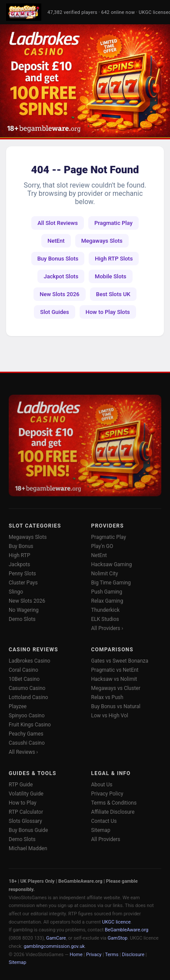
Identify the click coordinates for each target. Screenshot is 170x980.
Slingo (16, 592)
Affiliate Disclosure (113, 812)
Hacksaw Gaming (112, 564)
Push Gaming (107, 592)
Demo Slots (22, 619)
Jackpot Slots (61, 276)
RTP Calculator (26, 812)
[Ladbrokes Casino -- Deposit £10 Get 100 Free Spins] (85, 81)
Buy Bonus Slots (58, 259)
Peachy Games (26, 734)
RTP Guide (21, 785)
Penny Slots (22, 574)
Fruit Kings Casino (30, 725)
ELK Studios (105, 619)
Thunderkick (106, 610)
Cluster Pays (23, 583)
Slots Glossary (25, 821)
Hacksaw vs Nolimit (114, 679)
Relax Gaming (107, 601)
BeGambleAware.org (127, 930)
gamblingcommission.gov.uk (54, 946)
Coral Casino (23, 670)
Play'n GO (102, 546)
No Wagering (24, 610)
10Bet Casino (24, 679)
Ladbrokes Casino (30, 661)
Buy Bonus (21, 546)
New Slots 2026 (59, 294)
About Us (102, 785)
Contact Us (104, 821)
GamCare (56, 938)
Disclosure (133, 955)
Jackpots (19, 564)
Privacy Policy (107, 794)
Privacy (94, 955)
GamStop (118, 938)
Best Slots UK (113, 294)
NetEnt (56, 241)
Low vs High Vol (110, 716)
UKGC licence (117, 922)
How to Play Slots (108, 312)
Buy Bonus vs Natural (116, 706)
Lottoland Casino (28, 697)
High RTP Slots (114, 259)
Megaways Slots (102, 241)
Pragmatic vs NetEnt (115, 670)
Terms (112, 955)
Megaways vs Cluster (116, 688)
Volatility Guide (26, 794)
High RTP (19, 555)
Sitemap (101, 830)
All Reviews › (23, 752)
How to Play (23, 803)
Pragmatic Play (113, 223)
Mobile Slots (110, 276)
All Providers (106, 839)
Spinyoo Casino (27, 716)
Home (76, 955)
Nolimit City (105, 574)
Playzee (18, 706)
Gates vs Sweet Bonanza (120, 661)
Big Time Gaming (111, 583)
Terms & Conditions (114, 803)
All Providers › (107, 628)
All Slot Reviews (58, 223)
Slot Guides (55, 312)
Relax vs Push (107, 697)
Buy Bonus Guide (28, 830)
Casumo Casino (27, 688)
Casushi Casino (27, 743)
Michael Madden (28, 848)
